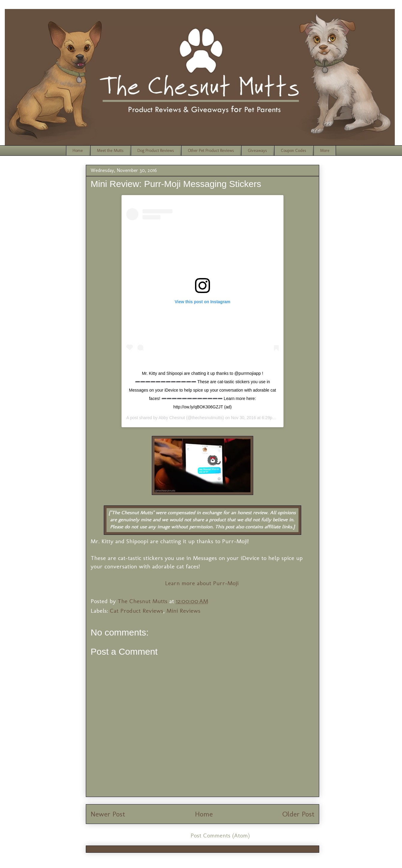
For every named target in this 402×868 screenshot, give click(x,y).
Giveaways (257, 151)
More (325, 151)
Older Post (298, 814)
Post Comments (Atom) (220, 835)
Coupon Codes (293, 151)
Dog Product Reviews (156, 151)
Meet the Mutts (110, 151)
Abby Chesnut (172, 418)
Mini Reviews (183, 611)
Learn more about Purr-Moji (203, 583)
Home (78, 151)
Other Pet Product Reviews (211, 151)
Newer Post (108, 814)
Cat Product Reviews (136, 611)
